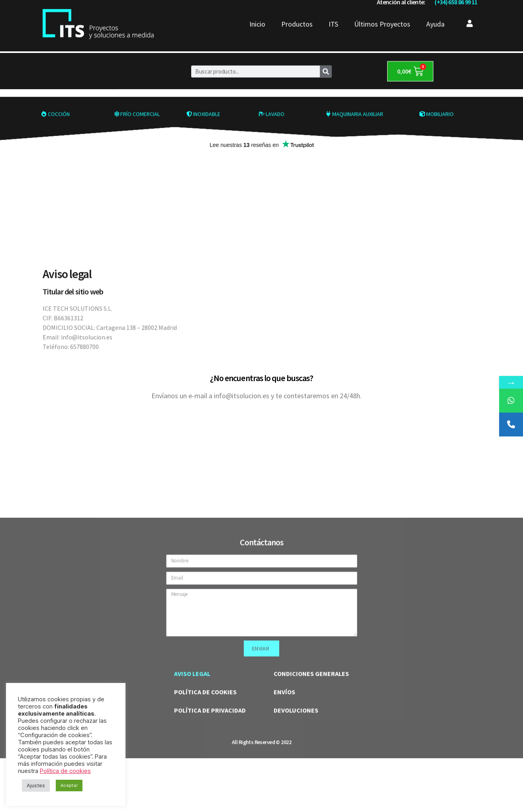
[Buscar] (326, 64)
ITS (333, 12)
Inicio (257, 12)
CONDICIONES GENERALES (311, 786)
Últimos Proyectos (382, 12)
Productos (297, 12)
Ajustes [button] (36, 785)
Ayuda (435, 12)
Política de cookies (65, 771)
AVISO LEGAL (192, 786)
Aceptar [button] (69, 785)
